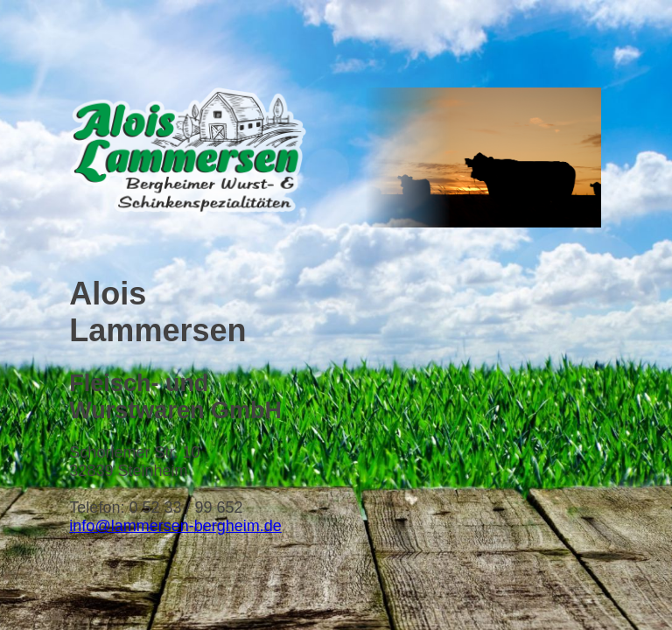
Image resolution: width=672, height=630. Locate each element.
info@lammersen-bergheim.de (175, 526)
